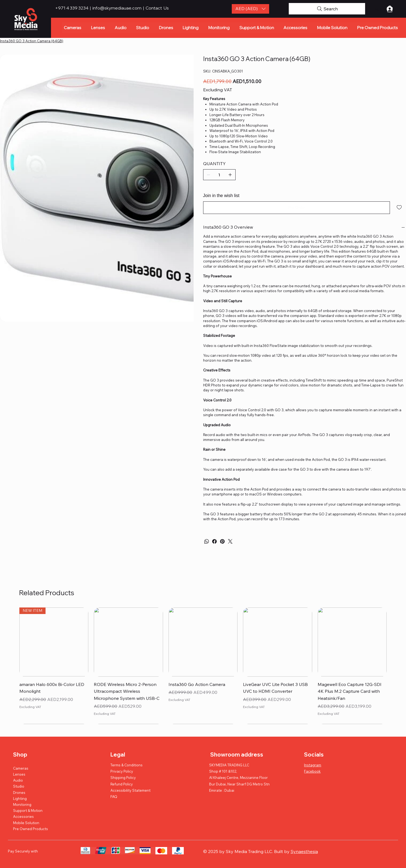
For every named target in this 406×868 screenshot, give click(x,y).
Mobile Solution (26, 823)
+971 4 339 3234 (72, 8)
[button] (250, 9)
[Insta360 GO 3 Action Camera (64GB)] (32, 41)
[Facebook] (214, 541)
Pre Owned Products (31, 829)
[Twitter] (230, 541)
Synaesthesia (304, 851)
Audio (18, 780)
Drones (19, 793)
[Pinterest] (222, 541)
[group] (203, 666)
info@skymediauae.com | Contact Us (131, 8)
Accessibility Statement (130, 790)
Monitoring (22, 805)
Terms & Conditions (127, 765)
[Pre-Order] (297, 208)
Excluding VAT (30, 707)
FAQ (114, 797)
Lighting (20, 799)
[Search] (327, 9)
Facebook (312, 771)
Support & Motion (28, 810)
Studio (19, 786)
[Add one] (230, 175)
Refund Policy (122, 784)
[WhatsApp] (207, 541)
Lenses (19, 774)
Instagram (313, 765)
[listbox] (250, 9)
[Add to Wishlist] (400, 207)
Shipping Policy (123, 778)
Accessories (23, 816)
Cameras (21, 768)
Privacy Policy (122, 771)
